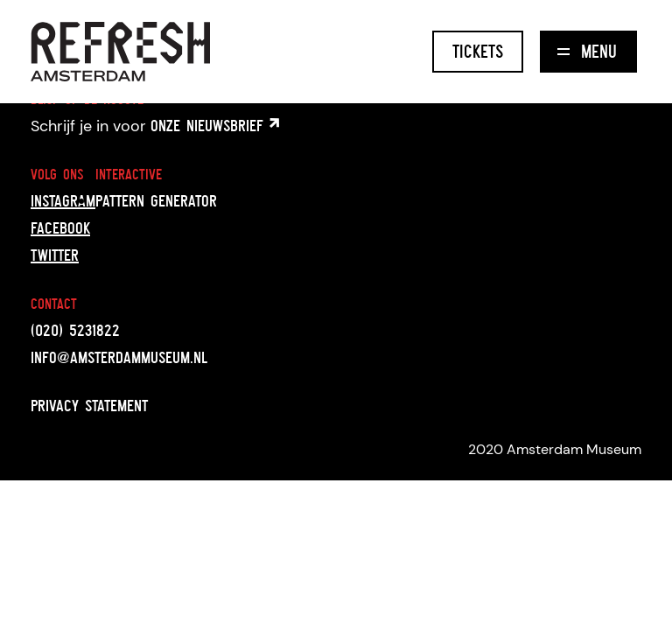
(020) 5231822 (75, 330)
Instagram (63, 200)
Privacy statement (89, 405)
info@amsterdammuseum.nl (119, 357)
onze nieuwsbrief (215, 125)
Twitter (55, 255)
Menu (587, 51)
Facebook (60, 227)
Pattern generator (156, 200)
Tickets (478, 51)
